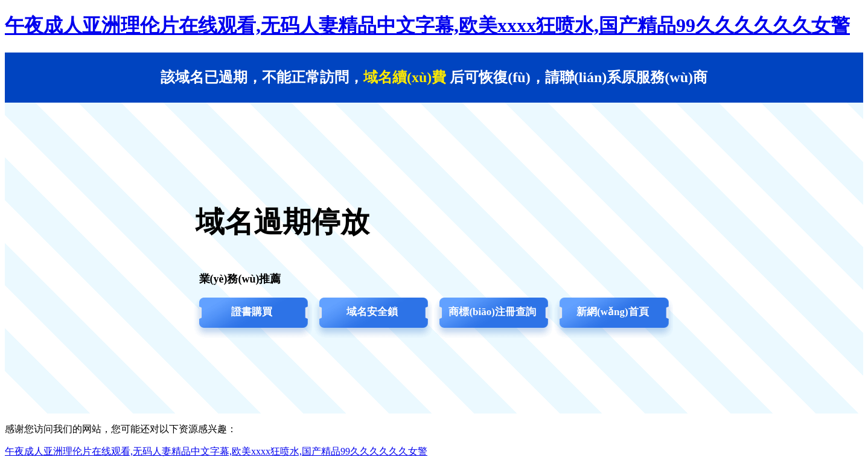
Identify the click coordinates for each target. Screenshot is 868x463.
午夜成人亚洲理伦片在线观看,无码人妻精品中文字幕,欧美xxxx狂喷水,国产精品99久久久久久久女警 (427, 25)
